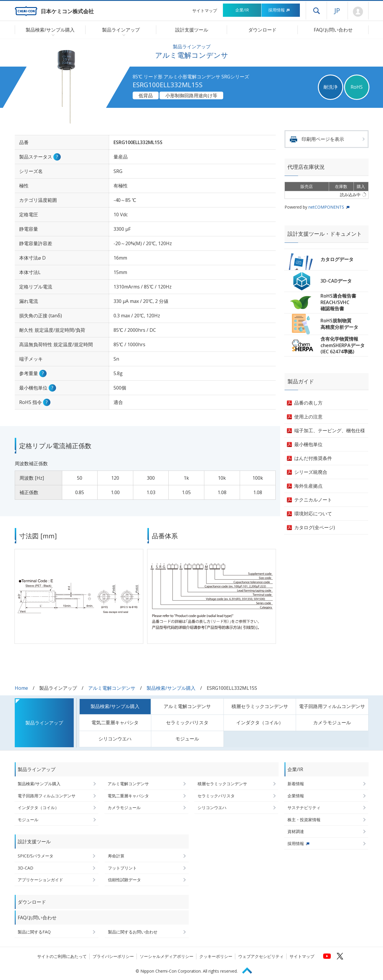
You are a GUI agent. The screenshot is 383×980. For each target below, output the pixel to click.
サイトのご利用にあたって (62, 956)
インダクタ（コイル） (260, 722)
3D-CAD (26, 868)
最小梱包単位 (308, 444)
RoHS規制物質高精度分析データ (339, 324)
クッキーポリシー (216, 956)
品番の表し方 (308, 403)
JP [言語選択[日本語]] (337, 10)
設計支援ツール (192, 30)
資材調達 (296, 831)
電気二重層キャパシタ (115, 722)
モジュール (187, 739)
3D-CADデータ (336, 281)
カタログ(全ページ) (315, 527)
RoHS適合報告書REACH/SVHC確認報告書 (338, 302)
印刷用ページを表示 (323, 139)
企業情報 (296, 796)
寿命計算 (116, 856)
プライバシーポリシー (113, 956)
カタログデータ (337, 259)
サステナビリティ (304, 807)
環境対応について (313, 514)
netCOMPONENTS (326, 207)
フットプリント (122, 868)
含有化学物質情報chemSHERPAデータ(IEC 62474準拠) (343, 345)
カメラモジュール (332, 722)
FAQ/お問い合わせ (333, 30)
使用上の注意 (308, 417)
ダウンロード (262, 30)
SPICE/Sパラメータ (36, 856)
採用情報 (279, 10)
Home (21, 688)
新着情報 (296, 784)
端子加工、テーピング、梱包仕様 (330, 430)
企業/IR (242, 10)
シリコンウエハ (115, 739)
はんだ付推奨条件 (313, 458)
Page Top (250, 970)
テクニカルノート (313, 500)
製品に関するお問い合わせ (133, 932)
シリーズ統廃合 (311, 472)
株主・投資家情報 (304, 820)
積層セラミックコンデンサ (260, 706)
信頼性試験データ (124, 880)
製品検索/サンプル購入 (171, 688)
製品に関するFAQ (34, 932)
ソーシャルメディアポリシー (167, 956)
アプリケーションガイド (40, 880)
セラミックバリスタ (187, 722)
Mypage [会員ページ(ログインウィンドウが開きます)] (358, 12)
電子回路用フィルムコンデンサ (332, 706)
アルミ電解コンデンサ (112, 688)
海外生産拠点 (308, 486)
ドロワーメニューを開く (316, 11)
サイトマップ (205, 10)
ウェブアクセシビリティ (261, 956)
